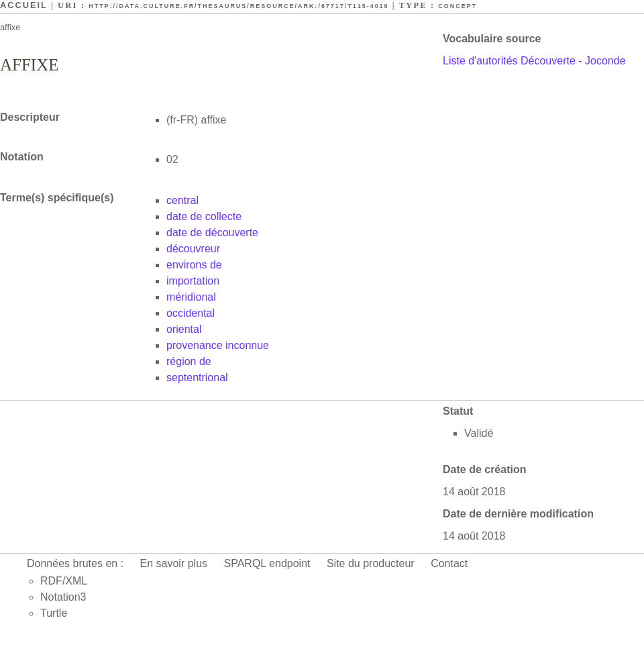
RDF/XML (64, 581)
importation (193, 281)
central (182, 200)
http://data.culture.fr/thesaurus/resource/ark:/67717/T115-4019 (238, 6)
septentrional (197, 377)
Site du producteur (371, 563)
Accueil (24, 5)
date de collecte (204, 216)
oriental (184, 329)
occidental (191, 313)
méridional (191, 297)
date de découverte (212, 233)
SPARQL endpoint (267, 563)
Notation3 (63, 597)
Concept (458, 6)
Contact (449, 563)
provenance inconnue (218, 345)
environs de (194, 265)
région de (189, 361)
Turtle (54, 613)
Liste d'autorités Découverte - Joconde (534, 61)
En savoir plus (174, 563)
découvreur (193, 249)
